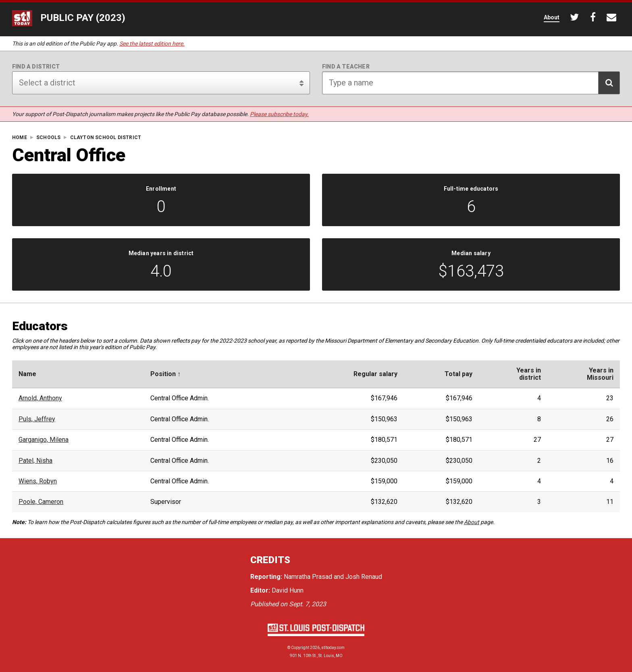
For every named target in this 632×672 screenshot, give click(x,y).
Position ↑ (165, 374)
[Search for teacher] (471, 83)
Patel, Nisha (35, 461)
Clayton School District (106, 138)
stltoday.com (333, 648)
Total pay (458, 374)
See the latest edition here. (152, 44)
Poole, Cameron (41, 502)
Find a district (36, 67)
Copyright (300, 648)
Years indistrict (529, 374)
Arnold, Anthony (40, 398)
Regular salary (375, 374)
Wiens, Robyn (38, 481)
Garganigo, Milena (44, 440)
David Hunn (288, 590)
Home (20, 138)
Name (27, 374)
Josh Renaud (364, 577)
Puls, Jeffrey (37, 419)
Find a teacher (346, 67)
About (472, 522)
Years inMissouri (600, 374)
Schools (48, 138)
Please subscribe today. (279, 114)
